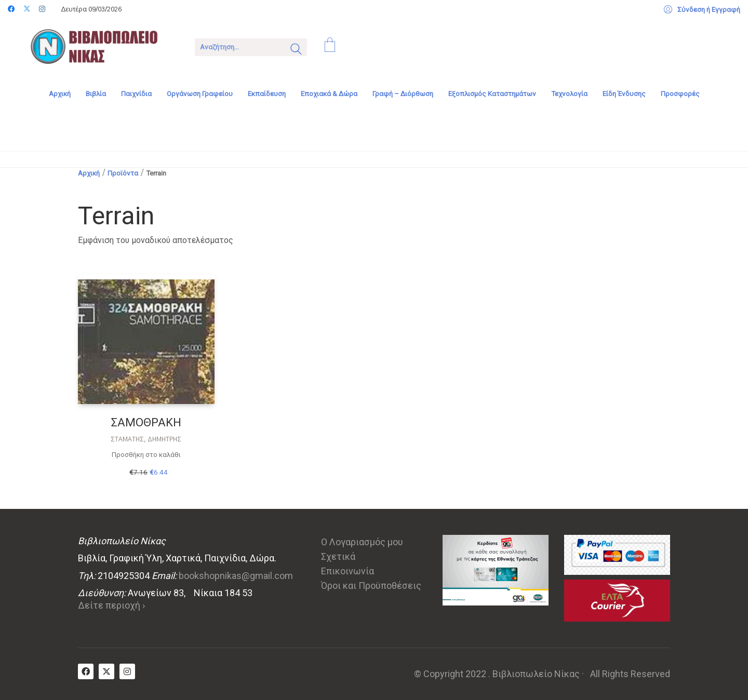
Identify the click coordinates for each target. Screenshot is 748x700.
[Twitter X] (106, 671)
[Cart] (330, 46)
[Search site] (296, 50)
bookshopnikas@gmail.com (236, 576)
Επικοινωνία (348, 571)
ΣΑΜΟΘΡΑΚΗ (146, 422)
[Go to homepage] (101, 46)
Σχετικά (338, 556)
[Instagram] (127, 671)
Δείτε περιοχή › (111, 605)
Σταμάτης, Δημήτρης (146, 439)
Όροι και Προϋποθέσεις (371, 585)
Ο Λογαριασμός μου (362, 542)
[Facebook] (86, 671)
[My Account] (702, 10)
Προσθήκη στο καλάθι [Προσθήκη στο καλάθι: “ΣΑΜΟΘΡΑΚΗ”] (146, 455)
